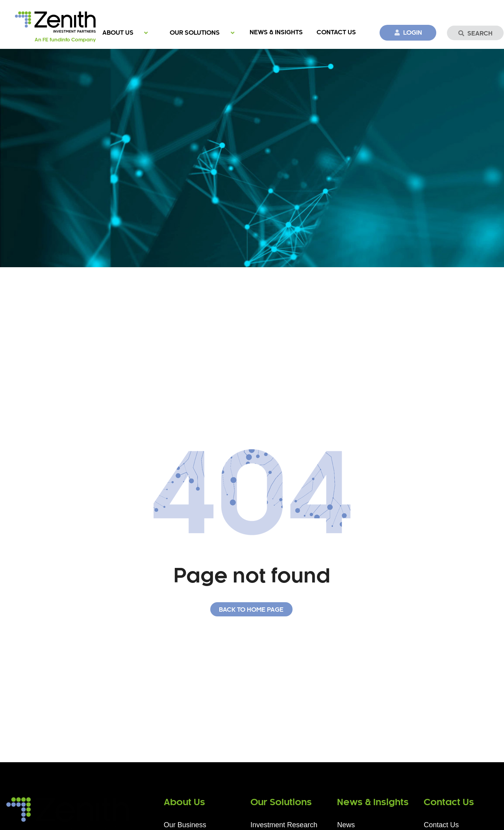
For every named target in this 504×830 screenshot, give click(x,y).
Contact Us (336, 33)
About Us (118, 33)
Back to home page (251, 610)
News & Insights (276, 33)
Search (475, 33)
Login (408, 33)
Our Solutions (195, 33)
